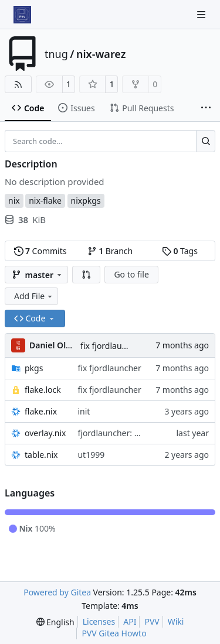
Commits (40, 251)
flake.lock (43, 390)
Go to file (131, 274)
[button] (86, 275)
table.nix (41, 455)
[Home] (22, 15)
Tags (180, 251)
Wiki (176, 621)
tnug (56, 54)
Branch (110, 251)
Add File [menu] (34, 296)
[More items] (206, 108)
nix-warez (101, 54)
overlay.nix (45, 433)
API (130, 621)
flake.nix (41, 411)
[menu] (55, 622)
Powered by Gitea (57, 592)
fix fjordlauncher (112, 346)
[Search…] (206, 141)
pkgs (34, 368)
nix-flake (45, 201)
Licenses (99, 621)
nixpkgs (86, 201)
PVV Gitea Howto (114, 633)
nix (14, 201)
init (84, 411)
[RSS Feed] (18, 84)
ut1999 (91, 455)
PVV (152, 621)
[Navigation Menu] (202, 14)
